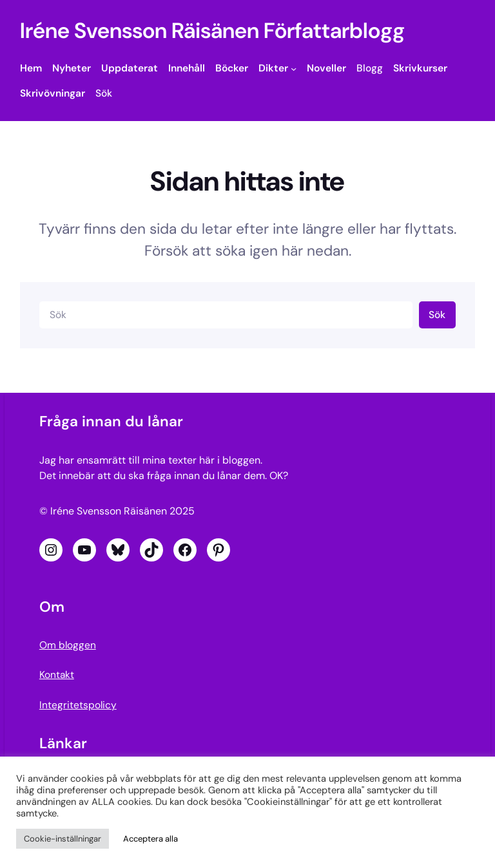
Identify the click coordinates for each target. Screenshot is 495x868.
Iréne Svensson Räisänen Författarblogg (212, 31)
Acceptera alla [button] (150, 839)
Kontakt (57, 675)
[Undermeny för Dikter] (294, 69)
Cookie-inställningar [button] (63, 839)
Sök (437, 315)
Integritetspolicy (78, 705)
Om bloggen (68, 645)
